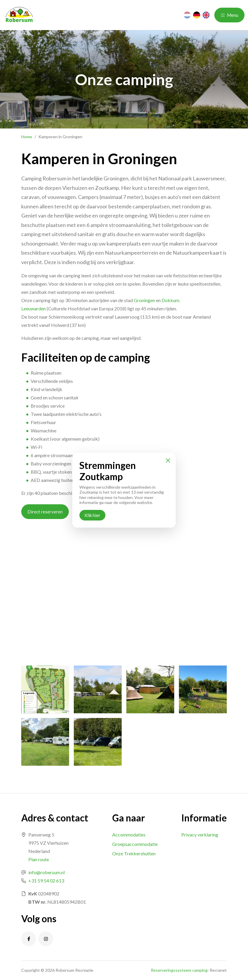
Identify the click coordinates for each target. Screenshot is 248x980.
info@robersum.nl (46, 872)
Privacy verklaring (200, 835)
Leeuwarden (34, 308)
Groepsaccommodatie (135, 844)
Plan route (39, 859)
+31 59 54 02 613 (46, 881)
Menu (229, 15)
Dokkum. (171, 300)
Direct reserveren (45, 512)
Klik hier (92, 515)
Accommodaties (129, 835)
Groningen (144, 300)
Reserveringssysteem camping (179, 970)
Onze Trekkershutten (134, 853)
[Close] (168, 460)
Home (27, 137)
